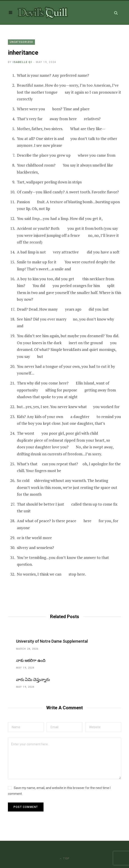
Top (64, 859)
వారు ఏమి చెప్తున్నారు (33, 679)
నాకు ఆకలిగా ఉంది (31, 660)
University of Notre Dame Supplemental (52, 641)
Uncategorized (21, 42)
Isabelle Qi (22, 62)
